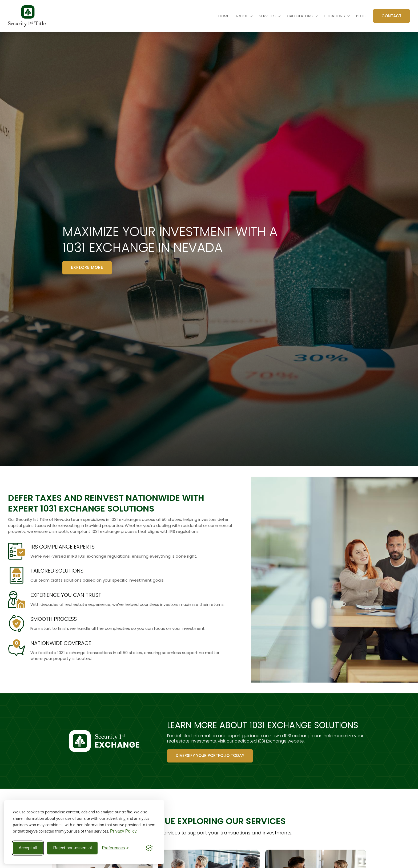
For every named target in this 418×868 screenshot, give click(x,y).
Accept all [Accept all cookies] (28, 848)
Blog (361, 16)
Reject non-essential (72, 848)
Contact (391, 16)
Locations (334, 16)
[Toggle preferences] (115, 848)
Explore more (87, 267)
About (242, 16)
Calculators (300, 16)
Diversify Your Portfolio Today (210, 755)
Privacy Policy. (124, 831)
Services (267, 16)
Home (224, 16)
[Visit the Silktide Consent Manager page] (149, 848)
